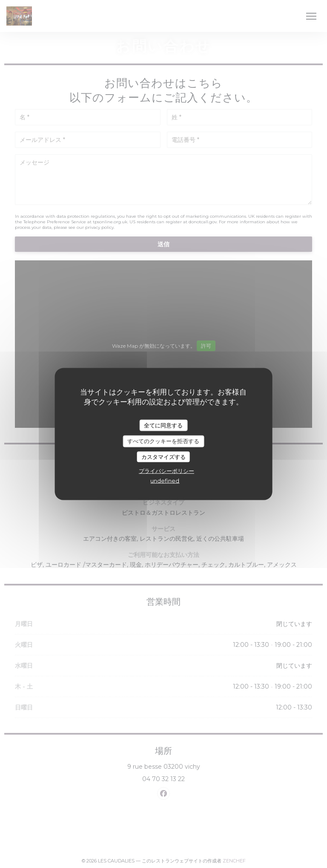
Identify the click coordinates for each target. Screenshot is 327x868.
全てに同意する (163, 425)
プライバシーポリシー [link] (166, 471)
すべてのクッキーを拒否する (163, 441)
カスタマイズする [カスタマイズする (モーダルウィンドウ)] (163, 456)
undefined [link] (165, 481)
